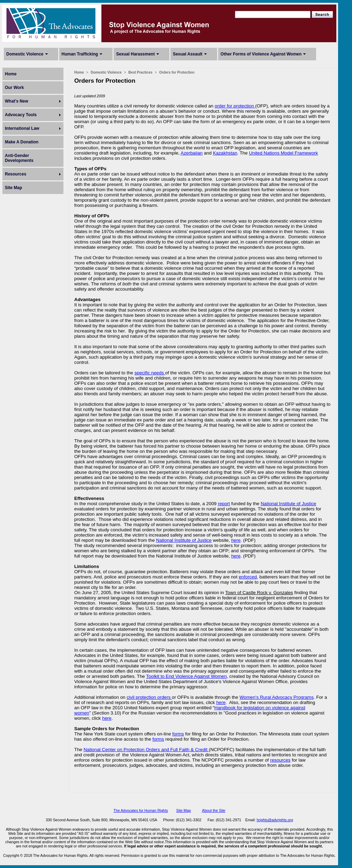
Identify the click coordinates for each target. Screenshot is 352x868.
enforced (248, 577)
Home (11, 74)
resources (280, 760)
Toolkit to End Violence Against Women (186, 676)
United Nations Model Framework (283, 153)
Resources (16, 174)
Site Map (13, 188)
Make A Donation (22, 142)
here (236, 540)
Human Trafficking (80, 54)
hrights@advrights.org (275, 820)
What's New (17, 101)
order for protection (235, 106)
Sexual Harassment (135, 54)
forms (178, 734)
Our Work (14, 88)
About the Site (214, 810)
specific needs (150, 373)
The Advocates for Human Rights (140, 810)
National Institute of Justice (288, 504)
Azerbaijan (192, 153)
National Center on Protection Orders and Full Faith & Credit (146, 750)
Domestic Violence (25, 54)
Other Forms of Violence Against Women (261, 54)
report (224, 504)
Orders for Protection (177, 72)
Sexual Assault (188, 54)
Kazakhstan (225, 153)
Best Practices (140, 72)
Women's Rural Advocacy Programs (277, 697)
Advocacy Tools (21, 115)
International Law (22, 128)
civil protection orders (149, 697)
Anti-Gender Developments (19, 158)
